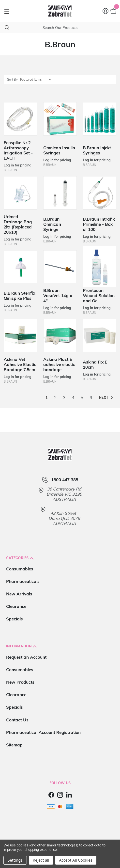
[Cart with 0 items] (113, 11)
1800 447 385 (65, 480)
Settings (15, 860)
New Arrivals (19, 594)
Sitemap (14, 745)
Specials (15, 619)
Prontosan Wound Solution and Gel (99, 296)
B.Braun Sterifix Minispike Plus (19, 296)
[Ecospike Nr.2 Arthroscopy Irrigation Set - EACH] (20, 119)
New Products (20, 682)
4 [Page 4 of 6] (73, 397)
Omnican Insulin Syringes (59, 150)
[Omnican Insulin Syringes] (60, 119)
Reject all (41, 860)
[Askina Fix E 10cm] (100, 336)
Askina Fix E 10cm (95, 365)
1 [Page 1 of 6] (46, 397)
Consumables (20, 569)
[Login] (106, 11)
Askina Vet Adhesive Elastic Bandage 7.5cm (20, 364)
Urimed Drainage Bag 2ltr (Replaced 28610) (18, 224)
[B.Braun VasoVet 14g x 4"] (60, 267)
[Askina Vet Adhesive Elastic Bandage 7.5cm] (20, 336)
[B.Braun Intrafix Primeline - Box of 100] (100, 193)
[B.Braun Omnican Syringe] (60, 193)
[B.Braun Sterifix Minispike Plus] (20, 267)
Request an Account (26, 657)
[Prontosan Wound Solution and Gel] (100, 267)
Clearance (16, 606)
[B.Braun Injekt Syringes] (100, 119)
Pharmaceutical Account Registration (43, 732)
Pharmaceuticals (23, 581)
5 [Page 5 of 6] (82, 397)
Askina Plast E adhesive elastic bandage (59, 364)
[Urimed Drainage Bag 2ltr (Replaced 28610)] (20, 193)
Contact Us (17, 720)
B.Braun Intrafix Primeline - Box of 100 (99, 224)
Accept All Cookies (76, 860)
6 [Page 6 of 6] (91, 397)
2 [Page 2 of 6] (55, 397)
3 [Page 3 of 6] (64, 397)
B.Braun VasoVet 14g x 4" (58, 296)
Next (106, 397)
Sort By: (13, 79)
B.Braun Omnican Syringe (52, 224)
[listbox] (37, 80)
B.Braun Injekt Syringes (97, 150)
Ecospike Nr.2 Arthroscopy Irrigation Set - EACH (18, 150)
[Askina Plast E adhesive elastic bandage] (60, 336)
